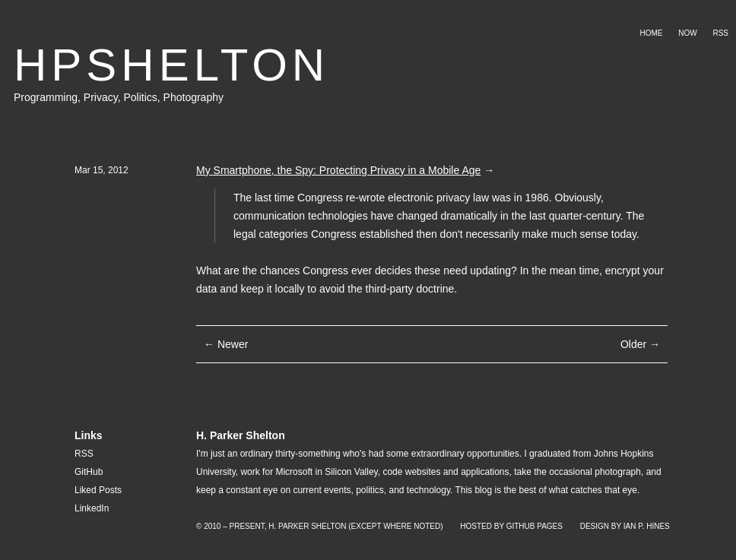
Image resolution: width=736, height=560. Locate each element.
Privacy (101, 97)
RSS (720, 33)
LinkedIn (92, 508)
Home (651, 33)
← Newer (226, 344)
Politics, (143, 97)
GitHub (89, 472)
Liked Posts (98, 490)
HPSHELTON (171, 65)
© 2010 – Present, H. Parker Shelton (271, 526)
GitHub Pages (535, 526)
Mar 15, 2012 (102, 170)
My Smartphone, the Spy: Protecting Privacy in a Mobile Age (338, 170)
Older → (640, 344)
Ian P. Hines (647, 526)
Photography (194, 97)
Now (687, 33)
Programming (46, 97)
